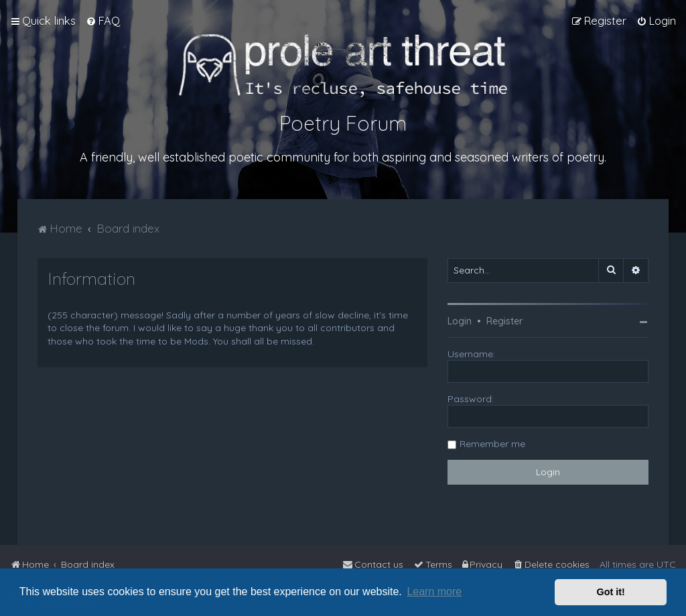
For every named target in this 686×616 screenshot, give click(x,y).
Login (460, 321)
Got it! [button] (611, 592)
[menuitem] (103, 21)
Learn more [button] (434, 592)
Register (504, 321)
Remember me (492, 444)
